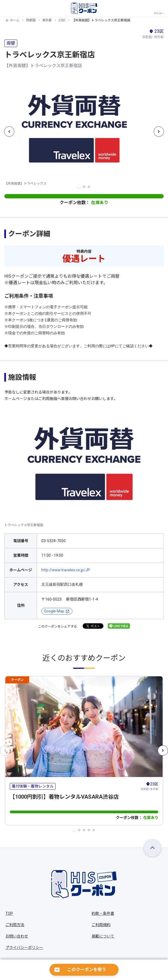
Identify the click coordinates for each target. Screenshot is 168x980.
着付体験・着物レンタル (33, 786)
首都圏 (31, 20)
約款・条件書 (103, 913)
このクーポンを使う (87, 970)
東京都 (47, 20)
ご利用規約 (101, 925)
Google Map (54, 611)
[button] (79, 187)
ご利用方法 (15, 925)
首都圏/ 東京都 (149, 786)
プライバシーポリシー (24, 948)
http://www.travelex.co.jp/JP (66, 570)
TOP (9, 913)
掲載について (103, 936)
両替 (11, 43)
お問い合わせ (17, 936)
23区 (62, 20)
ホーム (15, 20)
